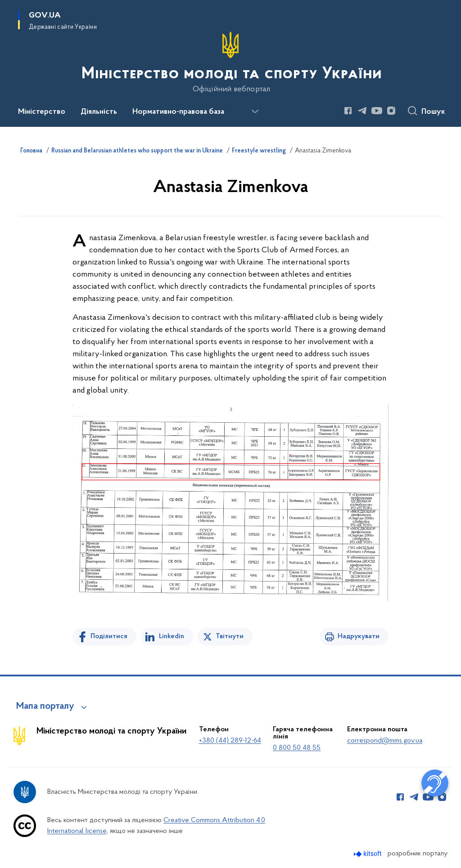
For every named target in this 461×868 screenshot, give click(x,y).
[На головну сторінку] (231, 63)
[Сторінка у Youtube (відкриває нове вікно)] (377, 111)
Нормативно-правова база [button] (178, 112)
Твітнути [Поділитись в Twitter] (230, 636)
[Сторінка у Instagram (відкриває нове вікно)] (391, 111)
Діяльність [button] (99, 112)
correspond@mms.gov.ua (385, 741)
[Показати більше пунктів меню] (255, 112)
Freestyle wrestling (259, 151)
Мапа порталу (45, 707)
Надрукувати (359, 636)
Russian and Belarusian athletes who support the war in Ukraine (137, 151)
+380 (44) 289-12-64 (230, 741)
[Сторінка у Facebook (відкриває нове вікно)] (348, 111)
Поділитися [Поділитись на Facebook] (109, 636)
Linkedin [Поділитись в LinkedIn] (172, 636)
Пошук (433, 112)
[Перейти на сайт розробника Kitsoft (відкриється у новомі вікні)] (368, 854)
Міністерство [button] (42, 112)
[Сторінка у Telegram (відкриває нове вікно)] (362, 111)
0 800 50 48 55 (297, 748)
